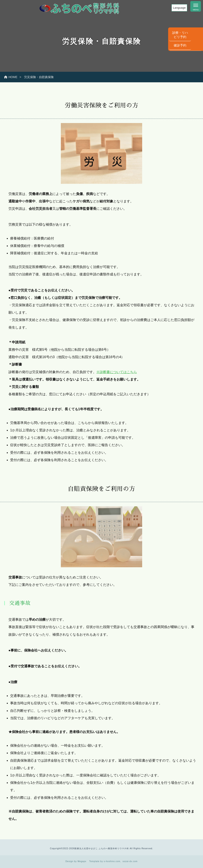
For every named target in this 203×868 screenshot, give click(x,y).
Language (179, 8)
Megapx (82, 861)
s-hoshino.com (112, 861)
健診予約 (197, 89)
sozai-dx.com (130, 861)
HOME (11, 77)
